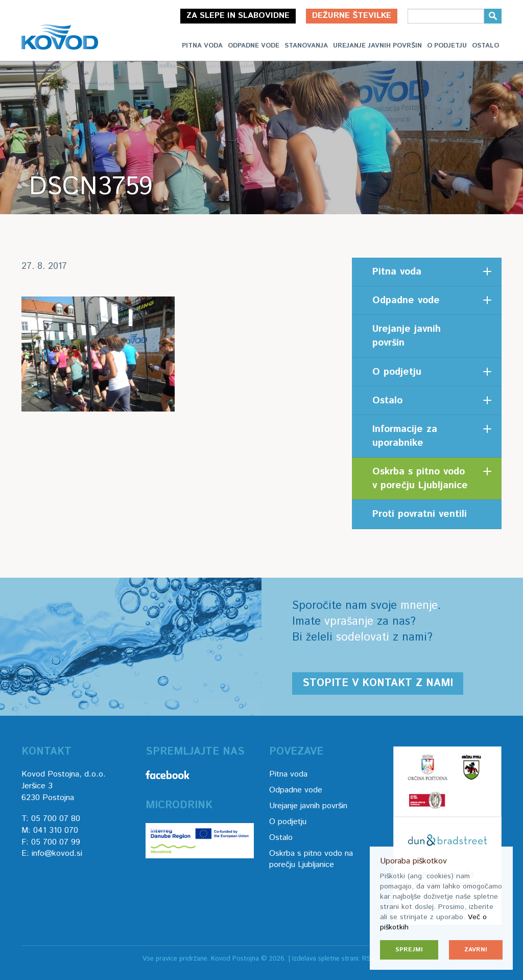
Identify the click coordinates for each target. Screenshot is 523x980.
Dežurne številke (352, 16)
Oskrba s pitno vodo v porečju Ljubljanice (420, 478)
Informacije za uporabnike (405, 436)
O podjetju (447, 46)
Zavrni (476, 950)
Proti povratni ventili (420, 514)
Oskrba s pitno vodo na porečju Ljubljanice (311, 859)
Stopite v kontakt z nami (378, 683)
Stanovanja (306, 46)
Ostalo (485, 46)
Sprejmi (409, 950)
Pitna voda (202, 46)
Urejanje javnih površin (377, 46)
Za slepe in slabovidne (238, 16)
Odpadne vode (254, 46)
